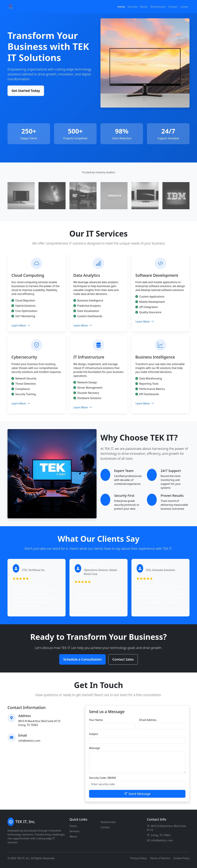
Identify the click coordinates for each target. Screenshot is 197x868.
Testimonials (158, 7)
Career (184, 7)
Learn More (21, 325)
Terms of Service (160, 858)
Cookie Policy (181, 858)
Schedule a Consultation (82, 659)
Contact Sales (123, 659)
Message (95, 748)
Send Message (137, 794)
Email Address (148, 720)
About (144, 7)
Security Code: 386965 (103, 778)
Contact (173, 7)
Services (133, 7)
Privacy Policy (139, 858)
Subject (94, 734)
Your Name (96, 720)
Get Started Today (26, 91)
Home (121, 7)
